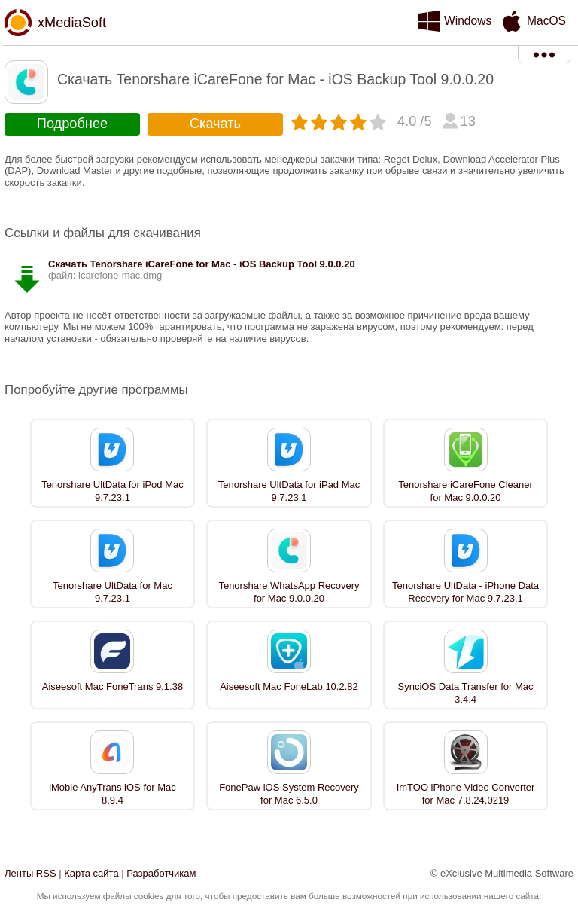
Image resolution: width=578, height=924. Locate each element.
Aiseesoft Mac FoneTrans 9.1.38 (113, 686)
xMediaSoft (72, 23)
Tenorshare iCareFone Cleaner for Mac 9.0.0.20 (465, 491)
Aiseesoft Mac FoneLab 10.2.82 (289, 686)
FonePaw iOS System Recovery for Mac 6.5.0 (289, 794)
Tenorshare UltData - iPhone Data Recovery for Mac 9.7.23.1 (465, 592)
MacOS (546, 21)
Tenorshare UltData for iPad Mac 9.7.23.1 (289, 491)
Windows (468, 21)
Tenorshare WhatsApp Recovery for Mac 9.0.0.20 (289, 592)
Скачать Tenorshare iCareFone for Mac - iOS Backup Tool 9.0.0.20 (202, 264)
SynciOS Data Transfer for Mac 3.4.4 (466, 693)
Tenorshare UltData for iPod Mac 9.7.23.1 (113, 491)
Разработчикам (161, 873)
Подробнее (72, 124)
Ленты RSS (30, 873)
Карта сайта (91, 873)
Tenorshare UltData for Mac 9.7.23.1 (113, 592)
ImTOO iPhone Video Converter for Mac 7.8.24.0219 (466, 794)
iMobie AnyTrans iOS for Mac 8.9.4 (113, 794)
